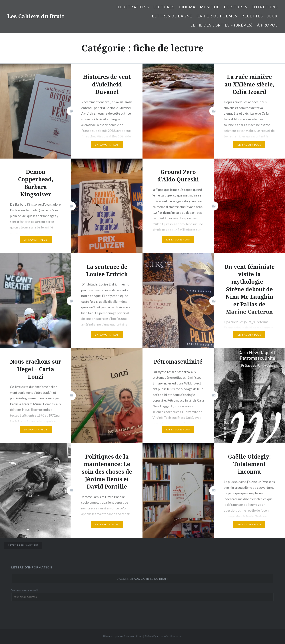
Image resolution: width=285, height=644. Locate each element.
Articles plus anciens (23, 545)
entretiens (265, 7)
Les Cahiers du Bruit (36, 16)
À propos (267, 25)
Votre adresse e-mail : (25, 590)
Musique (210, 7)
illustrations (133, 7)
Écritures (236, 7)
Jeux (272, 16)
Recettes (252, 16)
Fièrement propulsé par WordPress (123, 636)
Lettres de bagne (172, 16)
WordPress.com (173, 636)
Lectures (164, 7)
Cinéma (187, 7)
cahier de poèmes (217, 16)
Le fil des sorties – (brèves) (222, 25)
